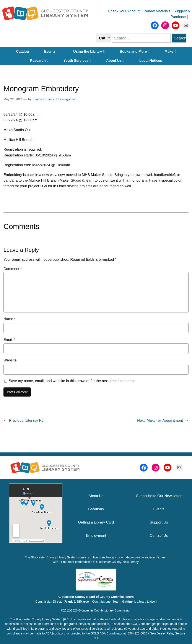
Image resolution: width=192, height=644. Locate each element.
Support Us (159, 522)
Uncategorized (66, 99)
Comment (13, 269)
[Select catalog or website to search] (104, 38)
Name (10, 319)
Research (39, 60)
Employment (96, 536)
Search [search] (180, 38)
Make (170, 51)
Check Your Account (124, 11)
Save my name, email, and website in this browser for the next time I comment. (72, 381)
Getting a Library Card (96, 522)
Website (10, 360)
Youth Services (77, 60)
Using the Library (89, 51)
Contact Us (159, 536)
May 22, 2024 (13, 99)
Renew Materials (157, 11)
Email (9, 340)
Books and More (134, 51)
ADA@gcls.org (55, 633)
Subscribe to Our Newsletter (159, 496)
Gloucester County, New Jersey (117, 562)
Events (51, 51)
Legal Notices (151, 60)
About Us (115, 60)
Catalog (22, 51)
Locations (96, 509)
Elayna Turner (42, 99)
